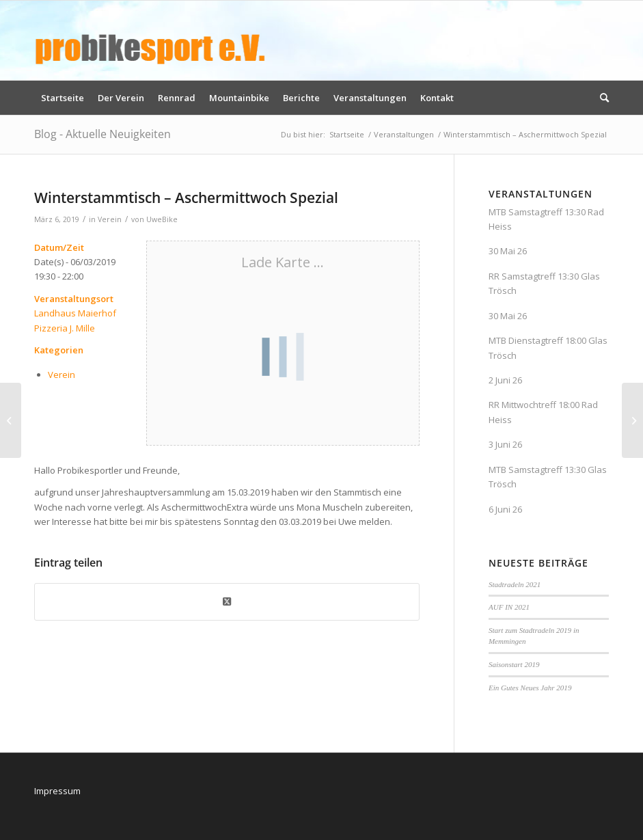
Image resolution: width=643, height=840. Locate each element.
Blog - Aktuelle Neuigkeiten (102, 134)
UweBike (162, 219)
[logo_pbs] (150, 40)
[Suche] (601, 98)
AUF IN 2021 (509, 607)
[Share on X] (227, 601)
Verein (110, 219)
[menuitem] (63, 98)
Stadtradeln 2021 (515, 584)
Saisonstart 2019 (514, 664)
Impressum (57, 791)
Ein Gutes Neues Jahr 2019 (530, 688)
